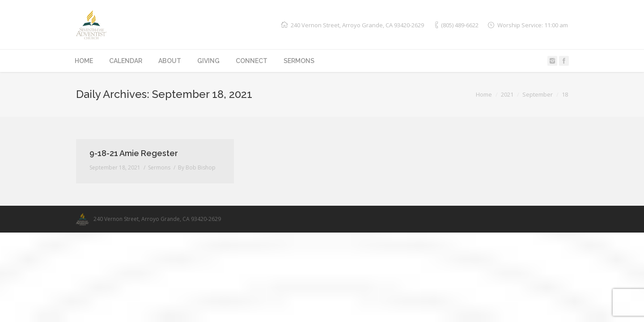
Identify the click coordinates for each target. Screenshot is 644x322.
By (197, 167)
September (538, 94)
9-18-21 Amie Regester (134, 153)
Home (484, 94)
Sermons (159, 167)
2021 (507, 94)
